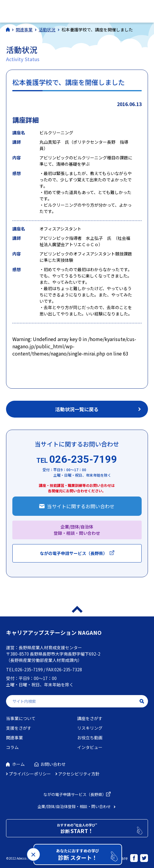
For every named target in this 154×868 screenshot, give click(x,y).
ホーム (18, 764)
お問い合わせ (53, 764)
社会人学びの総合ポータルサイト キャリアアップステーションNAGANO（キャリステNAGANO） (48, 10)
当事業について (21, 718)
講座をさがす (90, 718)
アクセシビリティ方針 (79, 774)
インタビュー (90, 747)
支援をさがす (19, 728)
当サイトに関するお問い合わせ (81, 506)
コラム (12, 747)
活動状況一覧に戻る (77, 409)
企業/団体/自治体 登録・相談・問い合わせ (77, 530)
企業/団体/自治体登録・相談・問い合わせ (74, 806)
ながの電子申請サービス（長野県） (74, 553)
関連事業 (14, 738)
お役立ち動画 (90, 738)
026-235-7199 (77, 459)
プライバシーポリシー (30, 774)
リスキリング (90, 728)
